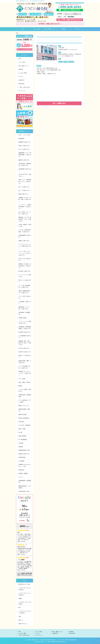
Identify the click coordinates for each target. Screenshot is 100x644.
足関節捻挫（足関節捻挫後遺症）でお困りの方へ (25, 328)
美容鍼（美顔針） (23, 318)
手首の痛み (21, 422)
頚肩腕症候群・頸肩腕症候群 (25, 396)
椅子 (20, 608)
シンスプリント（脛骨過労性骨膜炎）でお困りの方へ (25, 207)
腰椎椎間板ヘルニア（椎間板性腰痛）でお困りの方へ (25, 155)
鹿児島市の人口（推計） (25, 584)
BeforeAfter (21, 84)
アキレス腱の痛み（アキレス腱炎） (25, 401)
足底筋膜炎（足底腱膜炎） (24, 313)
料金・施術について (50, 29)
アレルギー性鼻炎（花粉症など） (25, 390)
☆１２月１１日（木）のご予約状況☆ (25, 612)
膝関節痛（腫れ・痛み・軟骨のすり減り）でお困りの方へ (25, 343)
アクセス (77, 29)
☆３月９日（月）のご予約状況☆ (25, 603)
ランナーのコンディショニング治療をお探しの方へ (25, 246)
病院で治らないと (23, 624)
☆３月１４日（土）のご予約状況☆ (25, 594)
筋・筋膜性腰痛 (23, 440)
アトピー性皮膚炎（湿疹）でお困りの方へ (24, 367)
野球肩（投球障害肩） (24, 418)
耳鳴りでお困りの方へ (24, 146)
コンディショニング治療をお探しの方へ (25, 322)
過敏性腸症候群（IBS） (25, 450)
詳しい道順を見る (59, 103)
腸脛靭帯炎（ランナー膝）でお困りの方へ (24, 308)
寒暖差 (20, 599)
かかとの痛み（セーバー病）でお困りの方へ (25, 213)
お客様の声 (21, 80)
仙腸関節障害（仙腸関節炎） (25, 482)
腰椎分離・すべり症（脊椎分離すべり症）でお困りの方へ (25, 219)
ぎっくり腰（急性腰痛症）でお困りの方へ (24, 286)
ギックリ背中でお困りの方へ (25, 297)
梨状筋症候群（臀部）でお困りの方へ (25, 362)
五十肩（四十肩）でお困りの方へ (25, 175)
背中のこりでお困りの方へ (25, 281)
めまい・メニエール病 (24, 135)
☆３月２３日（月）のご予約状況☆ (25, 589)
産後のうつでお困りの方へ (25, 356)
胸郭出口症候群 (23, 415)
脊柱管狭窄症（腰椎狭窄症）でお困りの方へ (25, 165)
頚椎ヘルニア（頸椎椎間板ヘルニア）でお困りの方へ (25, 182)
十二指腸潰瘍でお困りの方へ (25, 337)
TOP (23, 29)
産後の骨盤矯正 (23, 436)
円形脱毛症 (21, 470)
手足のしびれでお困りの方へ (25, 260)
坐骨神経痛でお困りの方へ (25, 170)
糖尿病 (20, 386)
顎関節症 (21, 447)
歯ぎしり (21, 620)
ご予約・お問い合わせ (24, 87)
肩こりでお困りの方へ (24, 187)
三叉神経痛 (21, 461)
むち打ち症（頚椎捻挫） (25, 425)
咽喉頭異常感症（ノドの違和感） (25, 487)
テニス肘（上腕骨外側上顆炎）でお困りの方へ (25, 231)
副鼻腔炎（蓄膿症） (24, 473)
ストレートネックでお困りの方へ (25, 276)
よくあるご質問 (23, 73)
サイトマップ (22, 91)
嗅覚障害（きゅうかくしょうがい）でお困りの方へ (25, 373)
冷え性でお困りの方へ (24, 348)
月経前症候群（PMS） (24, 491)
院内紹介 (64, 29)
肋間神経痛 (21, 139)
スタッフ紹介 (36, 29)
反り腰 (20, 432)
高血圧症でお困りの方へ (25, 352)
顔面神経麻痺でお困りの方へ (25, 236)
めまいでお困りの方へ (24, 149)
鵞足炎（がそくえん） (24, 406)
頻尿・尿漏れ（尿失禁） (25, 382)
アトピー (21, 477)
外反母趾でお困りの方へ (25, 332)
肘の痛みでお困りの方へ (25, 271)
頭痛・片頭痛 (22, 429)
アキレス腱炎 (22, 379)
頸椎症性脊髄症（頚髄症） (24, 410)
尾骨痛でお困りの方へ (24, 454)
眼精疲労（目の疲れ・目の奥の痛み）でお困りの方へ (25, 266)
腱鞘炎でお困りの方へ (24, 160)
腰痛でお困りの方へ (24, 194)
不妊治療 (21, 443)
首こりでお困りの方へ (24, 190)
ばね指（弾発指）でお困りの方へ (25, 225)
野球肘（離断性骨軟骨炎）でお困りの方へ (24, 292)
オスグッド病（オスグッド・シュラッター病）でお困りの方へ (25, 253)
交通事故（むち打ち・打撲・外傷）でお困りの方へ (25, 199)
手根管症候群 (22, 457)
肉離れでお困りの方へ (24, 241)
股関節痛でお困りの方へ (25, 142)
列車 (20, 617)
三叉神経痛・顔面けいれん (25, 303)
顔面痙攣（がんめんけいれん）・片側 (25, 465)
